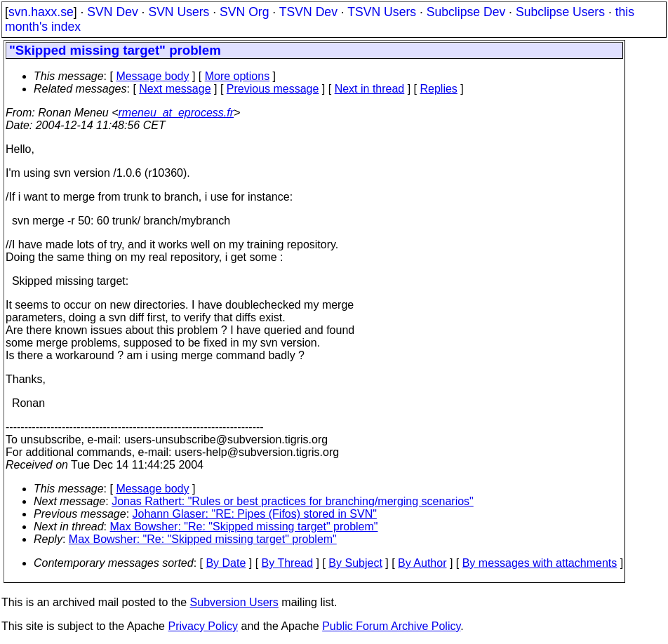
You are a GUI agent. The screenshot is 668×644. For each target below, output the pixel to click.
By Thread (288, 563)
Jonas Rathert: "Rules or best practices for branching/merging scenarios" (293, 501)
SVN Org (244, 12)
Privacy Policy (203, 626)
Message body (152, 76)
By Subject (355, 563)
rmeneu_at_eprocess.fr (176, 113)
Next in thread (370, 89)
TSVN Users (382, 12)
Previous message (273, 89)
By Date (226, 563)
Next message (175, 89)
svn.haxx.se (41, 12)
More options (238, 76)
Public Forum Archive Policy (391, 626)
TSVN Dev (308, 12)
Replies (439, 89)
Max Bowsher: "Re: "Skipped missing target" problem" (244, 526)
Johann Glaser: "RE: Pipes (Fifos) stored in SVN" (255, 514)
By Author (422, 563)
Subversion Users (234, 602)
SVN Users (179, 12)
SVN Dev (112, 12)
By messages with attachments (540, 563)
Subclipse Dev (466, 12)
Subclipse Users (560, 12)
